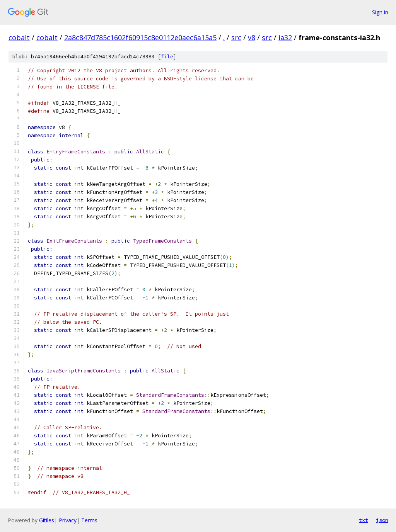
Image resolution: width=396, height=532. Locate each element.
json (382, 520)
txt (364, 520)
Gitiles (47, 520)
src (236, 37)
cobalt (19, 37)
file (167, 57)
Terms (89, 520)
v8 (252, 37)
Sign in (380, 12)
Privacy (68, 520)
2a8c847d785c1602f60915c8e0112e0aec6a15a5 (140, 37)
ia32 (285, 37)
